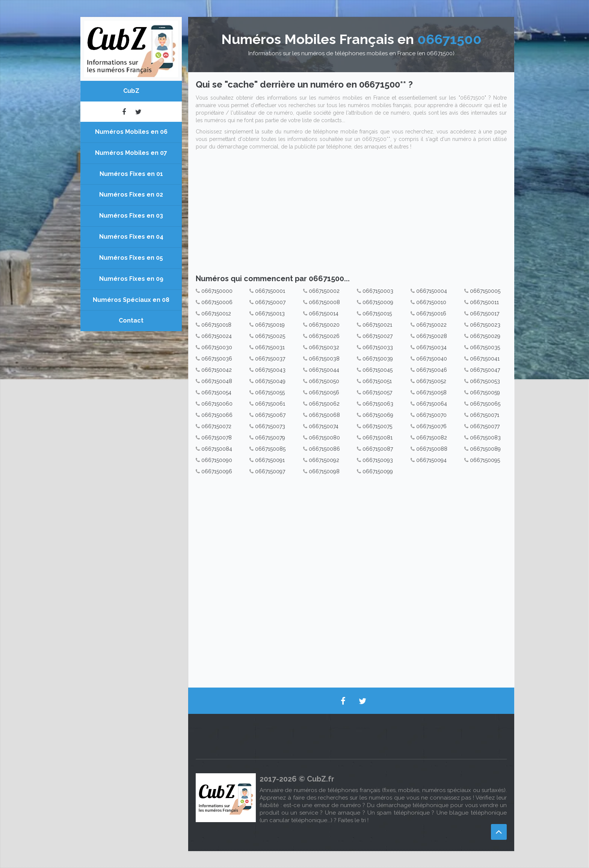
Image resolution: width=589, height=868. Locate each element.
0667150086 (324, 449)
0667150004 (432, 291)
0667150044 (324, 370)
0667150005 (485, 291)
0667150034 (431, 347)
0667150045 (378, 370)
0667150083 (485, 438)
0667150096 (217, 471)
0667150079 (270, 438)
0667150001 (270, 291)
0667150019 (270, 325)
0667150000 (217, 291)
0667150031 (270, 347)
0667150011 (484, 302)
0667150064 (432, 404)
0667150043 (270, 370)
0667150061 (270, 404)
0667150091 (270, 460)
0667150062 (324, 404)
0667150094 (431, 460)
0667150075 (377, 426)
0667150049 (270, 381)
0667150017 (485, 314)
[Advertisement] (351, 214)
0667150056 (324, 392)
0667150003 (378, 291)
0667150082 (432, 438)
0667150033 (378, 347)
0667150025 (270, 336)
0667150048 (217, 381)
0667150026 (324, 336)
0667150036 (217, 359)
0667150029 (485, 336)
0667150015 (377, 314)
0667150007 (270, 302)
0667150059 (485, 392)
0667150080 (324, 438)
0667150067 (270, 415)
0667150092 (324, 460)
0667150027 (378, 336)
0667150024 (217, 336)
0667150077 (485, 426)
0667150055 (270, 392)
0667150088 (432, 449)
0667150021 (377, 325)
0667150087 (378, 449)
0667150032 (324, 347)
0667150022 (431, 325)
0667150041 (485, 359)
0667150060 (217, 404)
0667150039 (378, 359)
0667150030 (217, 347)
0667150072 (216, 426)
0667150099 (378, 471)
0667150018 (216, 325)
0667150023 (485, 325)
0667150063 (378, 404)
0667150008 (324, 302)
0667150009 (378, 302)
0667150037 (270, 359)
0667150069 (378, 415)
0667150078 (217, 438)
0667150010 (431, 302)
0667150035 (485, 347)
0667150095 (485, 460)
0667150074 (324, 426)
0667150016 (431, 314)
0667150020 (324, 325)
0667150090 (217, 460)
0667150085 (270, 449)
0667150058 (431, 392)
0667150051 (377, 381)
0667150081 (378, 438)
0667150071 (485, 415)
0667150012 (216, 314)
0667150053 (485, 381)
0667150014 (324, 314)
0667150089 (485, 449)
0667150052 (431, 381)
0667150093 (378, 460)
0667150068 (324, 415)
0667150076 (431, 426)
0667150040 (432, 359)
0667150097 (270, 471)
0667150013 (270, 314)
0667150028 (432, 336)
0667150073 (270, 426)
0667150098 (324, 471)
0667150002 (324, 291)
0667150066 (217, 415)
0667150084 (217, 449)
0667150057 (377, 392)
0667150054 (216, 392)
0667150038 (324, 359)
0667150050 (324, 381)
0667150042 (217, 370)
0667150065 (485, 404)
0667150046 (432, 370)
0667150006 (217, 302)
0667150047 (485, 370)
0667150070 (431, 415)
